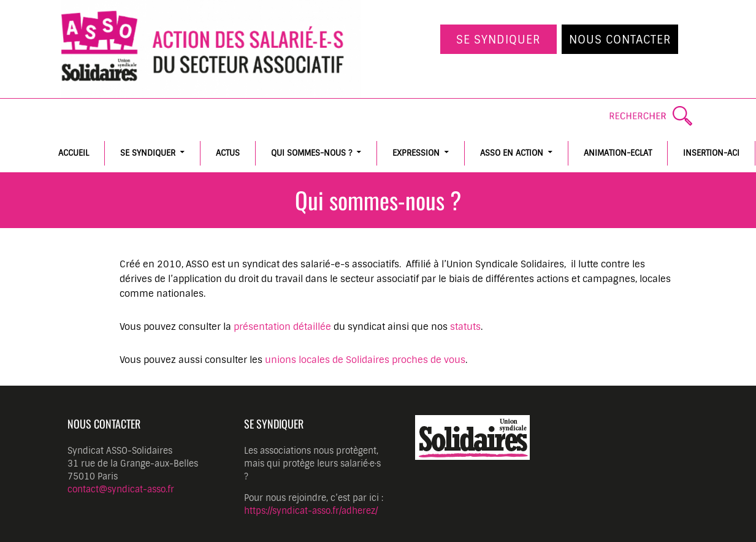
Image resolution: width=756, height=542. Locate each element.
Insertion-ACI (711, 153)
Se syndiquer (498, 40)
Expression (416, 153)
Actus (228, 153)
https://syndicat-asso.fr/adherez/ (311, 511)
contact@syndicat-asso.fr (121, 489)
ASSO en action (512, 153)
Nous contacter (620, 40)
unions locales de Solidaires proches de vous (365, 360)
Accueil (74, 153)
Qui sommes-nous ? (311, 153)
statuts (465, 327)
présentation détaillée (282, 327)
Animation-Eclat (618, 153)
